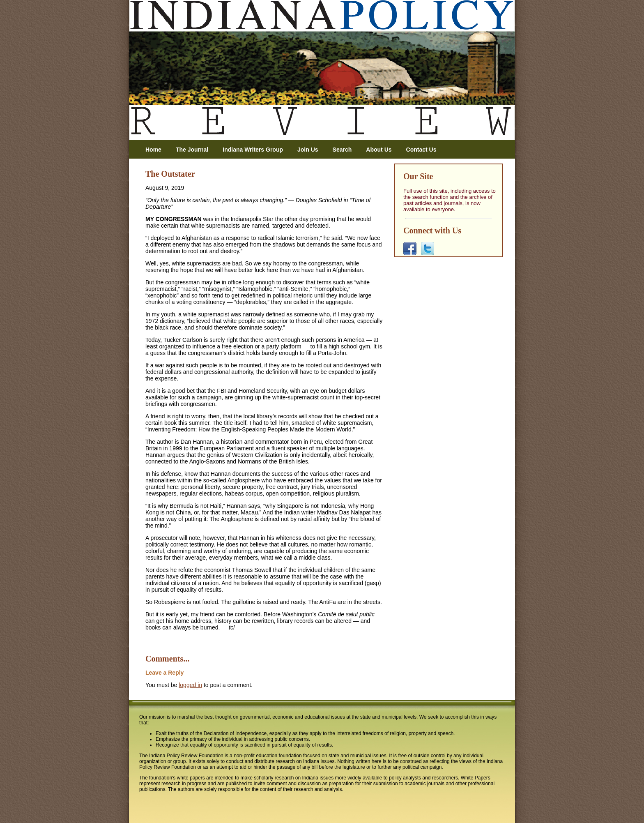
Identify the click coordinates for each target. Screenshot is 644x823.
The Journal (192, 150)
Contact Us (421, 150)
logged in (190, 685)
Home (153, 150)
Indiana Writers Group (253, 150)
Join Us (308, 150)
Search (342, 150)
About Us (379, 150)
